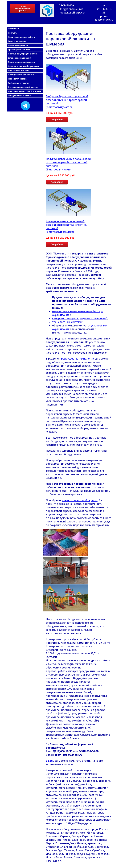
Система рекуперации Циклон (22, 54)
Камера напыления (17, 41)
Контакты (13, 33)
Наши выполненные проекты (23, 8)
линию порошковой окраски (80, 500)
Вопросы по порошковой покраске (25, 91)
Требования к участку (18, 83)
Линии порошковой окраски (21, 62)
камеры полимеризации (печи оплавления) (80, 318)
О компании (14, 29)
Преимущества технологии (21, 75)
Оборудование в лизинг (20, 96)
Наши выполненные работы (22, 37)
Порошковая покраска (19, 71)
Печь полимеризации (18, 45)
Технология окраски (18, 79)
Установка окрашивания (20, 58)
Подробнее (57, 120)
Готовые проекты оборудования (24, 66)
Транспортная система (19, 50)
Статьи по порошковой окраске (23, 87)
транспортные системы (67, 322)
